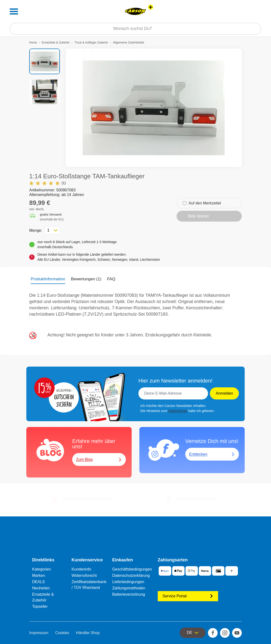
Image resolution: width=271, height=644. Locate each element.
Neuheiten (41, 588)
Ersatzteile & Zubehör (56, 43)
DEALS (38, 582)
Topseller (40, 606)
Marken (39, 575)
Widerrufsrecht (84, 575)
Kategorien (41, 569)
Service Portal (188, 596)
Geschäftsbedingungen (132, 569)
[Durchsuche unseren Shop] (135, 29)
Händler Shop (88, 633)
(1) (47, 183)
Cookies (62, 633)
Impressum (39, 633)
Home (33, 43)
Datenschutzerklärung (131, 575)
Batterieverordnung (128, 594)
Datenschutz (178, 411)
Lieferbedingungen (128, 582)
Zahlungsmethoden (129, 588)
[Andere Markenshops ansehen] (151, 7)
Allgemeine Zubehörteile (128, 43)
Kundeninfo (81, 569)
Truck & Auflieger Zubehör (91, 43)
